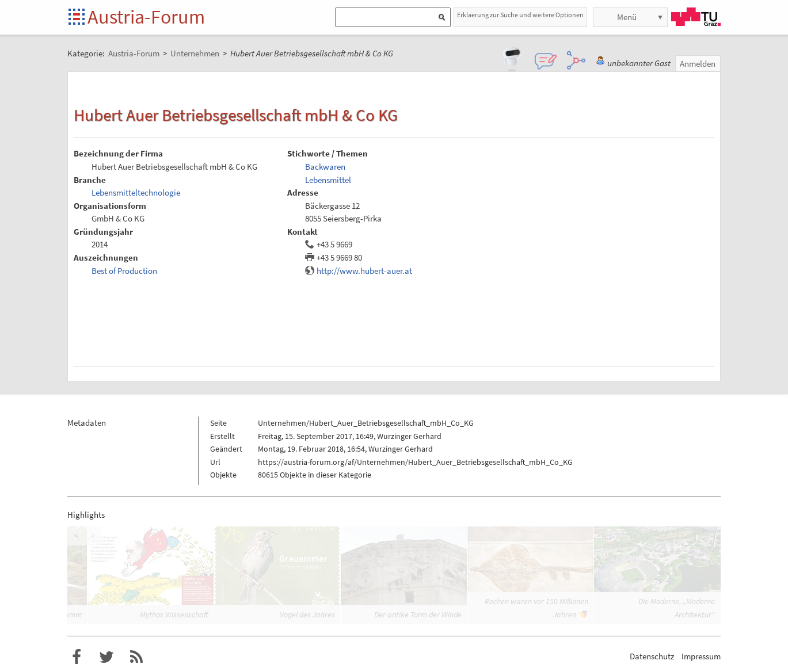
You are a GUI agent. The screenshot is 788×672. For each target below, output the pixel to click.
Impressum (701, 656)
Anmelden (698, 64)
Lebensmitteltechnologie (136, 192)
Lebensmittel (328, 180)
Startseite (77, 18)
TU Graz (696, 17)
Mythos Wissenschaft (174, 614)
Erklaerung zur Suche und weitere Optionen (520, 15)
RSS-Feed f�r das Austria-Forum (136, 657)
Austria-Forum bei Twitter (106, 657)
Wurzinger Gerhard (409, 436)
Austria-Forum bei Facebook (77, 657)
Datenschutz (652, 656)
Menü (627, 17)
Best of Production (124, 271)
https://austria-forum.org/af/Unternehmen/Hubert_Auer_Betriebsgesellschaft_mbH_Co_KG (415, 462)
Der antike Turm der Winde (418, 614)
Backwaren (325, 167)
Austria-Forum (146, 17)
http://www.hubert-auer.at (364, 271)
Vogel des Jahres (307, 614)
